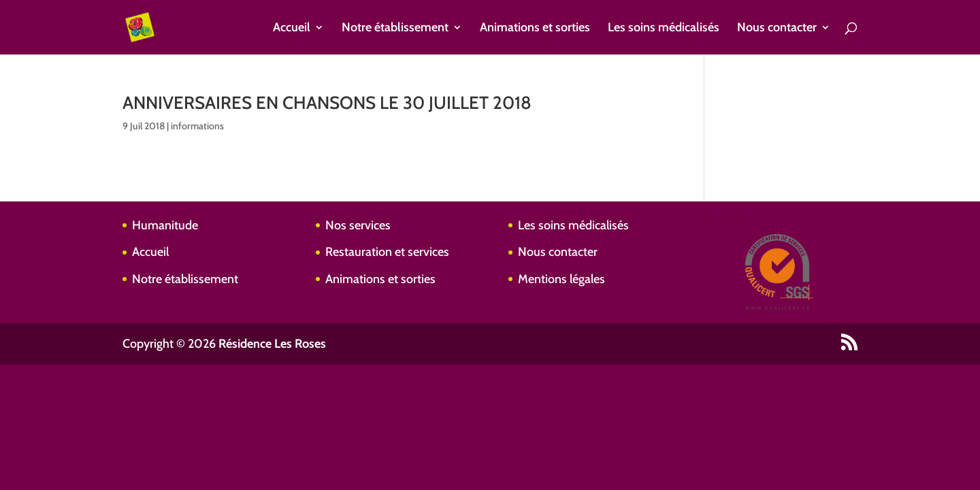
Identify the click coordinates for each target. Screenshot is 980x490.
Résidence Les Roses (272, 344)
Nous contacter (777, 29)
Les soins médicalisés (664, 29)
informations (197, 126)
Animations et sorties (535, 29)
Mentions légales (561, 279)
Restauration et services (387, 252)
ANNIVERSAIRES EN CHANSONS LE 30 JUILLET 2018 (327, 103)
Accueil (292, 29)
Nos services (358, 225)
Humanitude (165, 225)
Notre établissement (395, 29)
